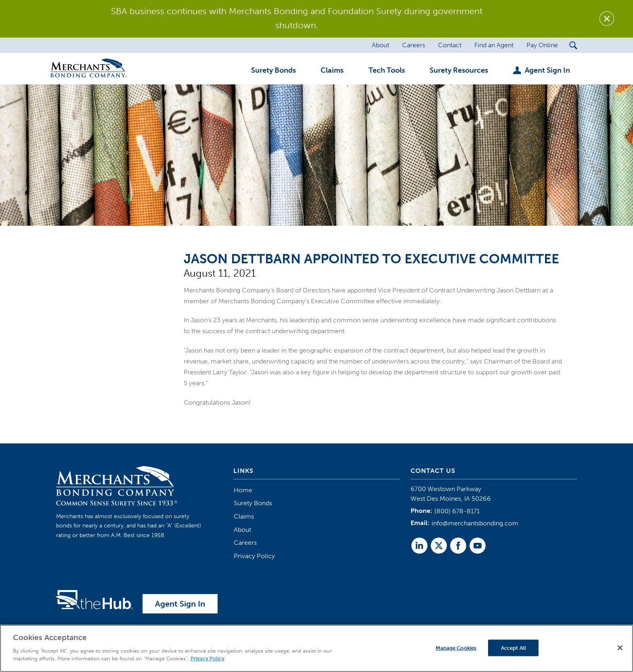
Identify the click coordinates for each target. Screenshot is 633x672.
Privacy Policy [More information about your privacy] (208, 659)
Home (243, 490)
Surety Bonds (253, 503)
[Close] (620, 648)
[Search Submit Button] (573, 45)
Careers (245, 543)
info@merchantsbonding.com (475, 523)
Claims (244, 516)
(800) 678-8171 (457, 511)
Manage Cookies (456, 648)
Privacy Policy (254, 556)
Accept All (514, 648)
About (242, 530)
